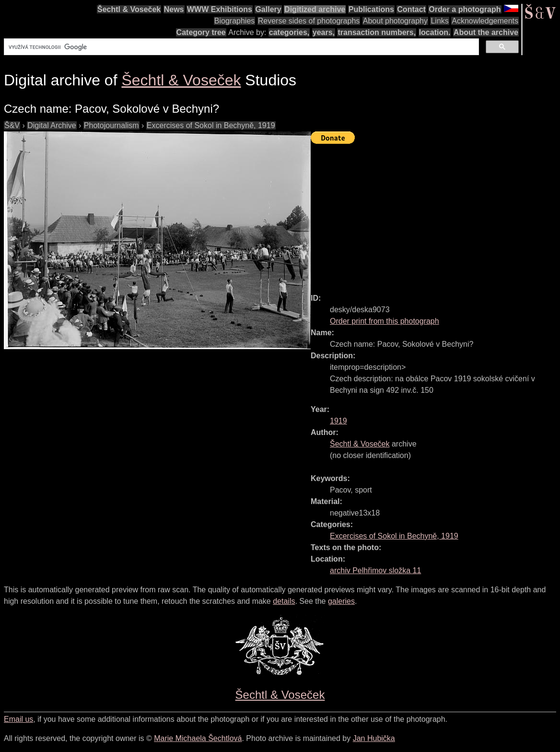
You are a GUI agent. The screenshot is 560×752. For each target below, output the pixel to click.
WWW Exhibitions (220, 9)
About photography (395, 21)
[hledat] (240, 47)
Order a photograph (465, 9)
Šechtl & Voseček (129, 9)
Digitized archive (315, 9)
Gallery (268, 9)
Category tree (201, 32)
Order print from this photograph (385, 321)
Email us (18, 719)
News (174, 9)
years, (324, 32)
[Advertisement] (435, 214)
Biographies (235, 21)
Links (439, 21)
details (284, 601)
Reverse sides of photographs (309, 21)
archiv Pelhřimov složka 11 (375, 570)
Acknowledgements (485, 21)
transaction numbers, (377, 32)
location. (435, 32)
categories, (289, 32)
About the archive (486, 32)
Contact (411, 9)
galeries (341, 601)
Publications (371, 9)
